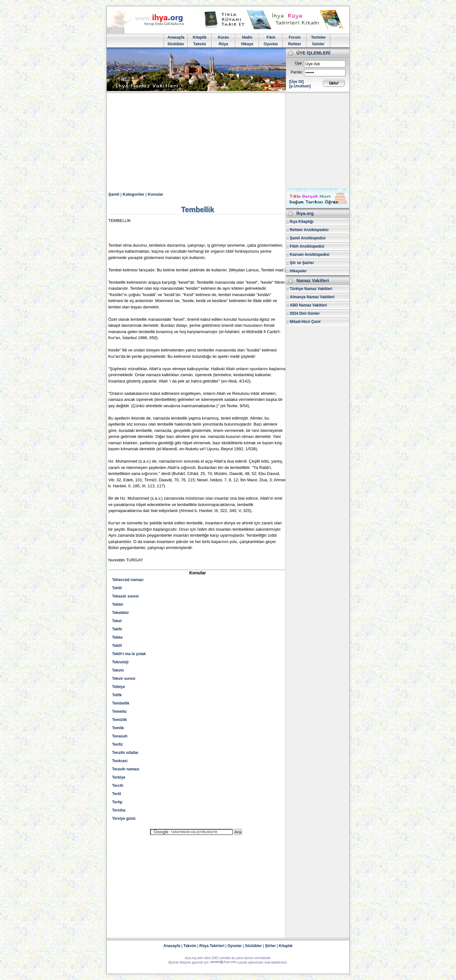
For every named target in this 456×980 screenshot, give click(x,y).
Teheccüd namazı (128, 580)
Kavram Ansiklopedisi (310, 255)
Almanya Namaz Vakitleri (312, 297)
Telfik (117, 695)
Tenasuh (120, 736)
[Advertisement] (228, 141)
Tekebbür (120, 613)
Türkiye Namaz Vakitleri (311, 289)
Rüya (223, 44)
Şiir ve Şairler (302, 263)
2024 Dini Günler (305, 313)
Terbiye (119, 777)
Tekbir (118, 604)
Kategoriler (133, 194)
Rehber (295, 44)
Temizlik (119, 720)
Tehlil (117, 588)
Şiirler (270, 946)
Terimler (318, 37)
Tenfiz (117, 744)
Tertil (117, 794)
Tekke (117, 637)
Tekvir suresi (124, 679)
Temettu (119, 711)
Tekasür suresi (125, 596)
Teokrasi (120, 761)
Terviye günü (124, 819)
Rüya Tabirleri (212, 946)
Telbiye (118, 687)
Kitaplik (200, 37)
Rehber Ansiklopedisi (309, 230)
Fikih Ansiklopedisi (307, 246)
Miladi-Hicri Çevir (305, 322)
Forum (295, 37)
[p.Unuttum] (300, 86)
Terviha (119, 810)
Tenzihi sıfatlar (125, 753)
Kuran (223, 37)
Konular (156, 194)
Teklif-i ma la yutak (129, 654)
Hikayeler (298, 271)
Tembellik (121, 703)
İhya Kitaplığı (302, 222)
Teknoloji (120, 662)
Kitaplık (286, 946)
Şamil (114, 194)
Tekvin (118, 670)
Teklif (117, 646)
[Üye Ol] (296, 82)
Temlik (118, 728)
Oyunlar (271, 44)
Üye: (299, 63)
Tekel (117, 621)
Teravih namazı (126, 769)
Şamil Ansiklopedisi (308, 238)
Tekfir (117, 629)
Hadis (247, 37)
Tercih (118, 786)
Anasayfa (176, 37)
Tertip (117, 802)
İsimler (318, 44)
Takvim (199, 44)
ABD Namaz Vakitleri (308, 305)
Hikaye (247, 44)
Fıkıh (271, 37)
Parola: (297, 72)
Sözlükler (176, 44)
